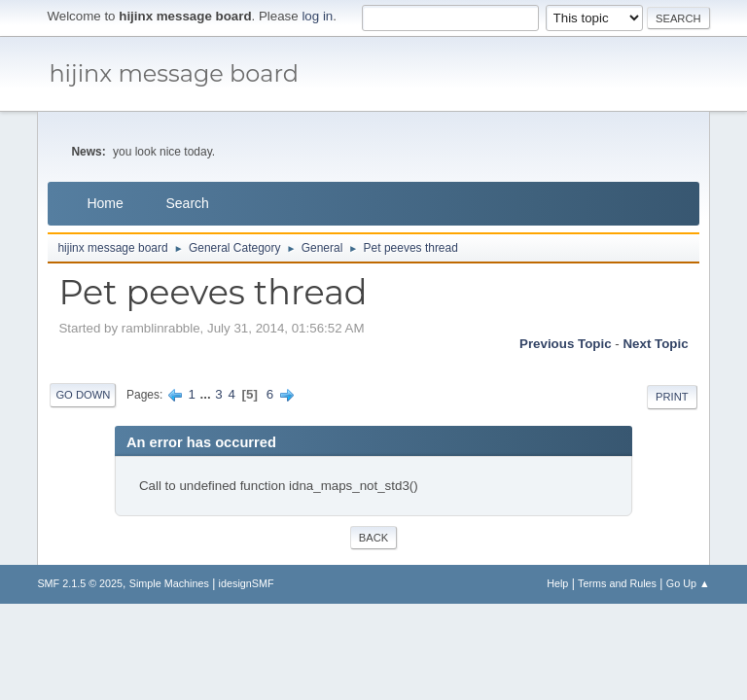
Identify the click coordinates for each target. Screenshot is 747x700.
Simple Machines (169, 583)
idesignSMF (247, 583)
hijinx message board (174, 73)
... (208, 394)
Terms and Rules (617, 583)
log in (317, 16)
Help (557, 583)
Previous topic (566, 344)
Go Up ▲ (688, 583)
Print (672, 397)
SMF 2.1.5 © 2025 (80, 583)
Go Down (83, 395)
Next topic (655, 344)
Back (373, 538)
